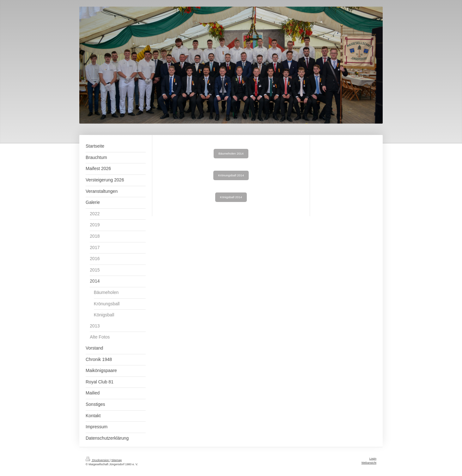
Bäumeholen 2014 (231, 153)
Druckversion (98, 460)
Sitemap (116, 460)
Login (373, 459)
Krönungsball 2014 (231, 175)
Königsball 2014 (231, 197)
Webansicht (369, 463)
